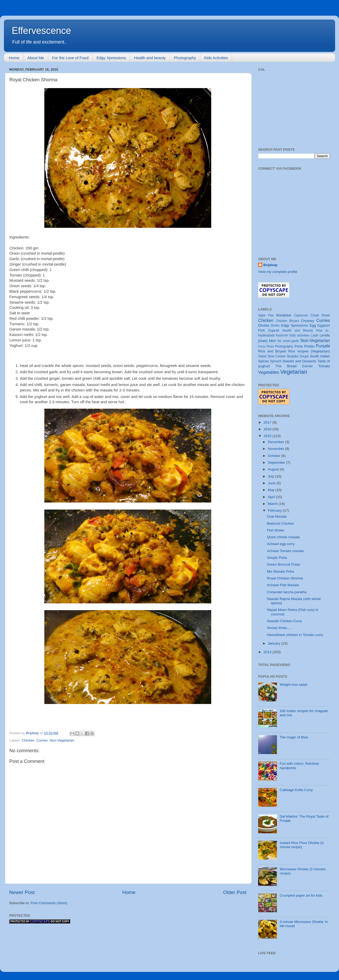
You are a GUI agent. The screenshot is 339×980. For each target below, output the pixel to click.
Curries (42, 740)
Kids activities (299, 335)
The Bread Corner (294, 366)
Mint (273, 341)
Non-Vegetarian (62, 740)
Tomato (324, 366)
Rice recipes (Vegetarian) (309, 351)
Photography (185, 58)
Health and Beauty (298, 330)
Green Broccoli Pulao (284, 564)
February (275, 510)
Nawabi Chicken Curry (284, 621)
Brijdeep (270, 265)
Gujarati (274, 330)
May (272, 490)
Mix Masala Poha (281, 571)
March (273, 504)
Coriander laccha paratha (287, 592)
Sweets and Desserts (299, 361)
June (272, 483)
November (276, 449)
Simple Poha (277, 558)
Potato (309, 346)
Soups (304, 356)
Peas (270, 346)
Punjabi (323, 346)
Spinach (276, 361)
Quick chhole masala (283, 537)
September (277, 463)
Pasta (262, 346)
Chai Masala (277, 516)
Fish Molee (276, 530)
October (275, 456)
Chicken (28, 740)
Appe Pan (266, 315)
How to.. (323, 330)
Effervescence (41, 31)
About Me (36, 58)
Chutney (307, 321)
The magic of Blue (294, 737)
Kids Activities (216, 58)
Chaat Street (320, 315)
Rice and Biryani (272, 351)
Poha (299, 346)
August (274, 469)
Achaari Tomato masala (285, 551)
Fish (262, 330)
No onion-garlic (288, 341)
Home (14, 58)
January (275, 643)
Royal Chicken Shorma (285, 578)
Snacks (293, 356)
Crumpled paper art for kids (301, 895)
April (272, 497)
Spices (264, 361)
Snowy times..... (279, 628)
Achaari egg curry (281, 544)
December (276, 442)
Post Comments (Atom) (49, 903)
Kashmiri (282, 335)
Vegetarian (294, 372)
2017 (268, 422)
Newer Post (22, 892)
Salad (262, 356)
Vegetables (269, 372)
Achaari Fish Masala (283, 585)
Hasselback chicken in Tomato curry (295, 635)
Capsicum (301, 315)
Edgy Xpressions (111, 58)
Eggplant (324, 326)
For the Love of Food (70, 58)
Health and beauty (150, 58)
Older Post (235, 892)
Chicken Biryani (287, 321)
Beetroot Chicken (281, 523)
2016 (268, 429)
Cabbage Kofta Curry (296, 790)
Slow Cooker (277, 356)
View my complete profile (278, 272)
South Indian (320, 356)
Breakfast (284, 315)
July (271, 476)
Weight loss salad (293, 685)
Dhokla (264, 325)
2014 (268, 652)
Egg (313, 325)
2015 (268, 436)
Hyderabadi (266, 335)
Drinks (275, 326)
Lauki (314, 335)
